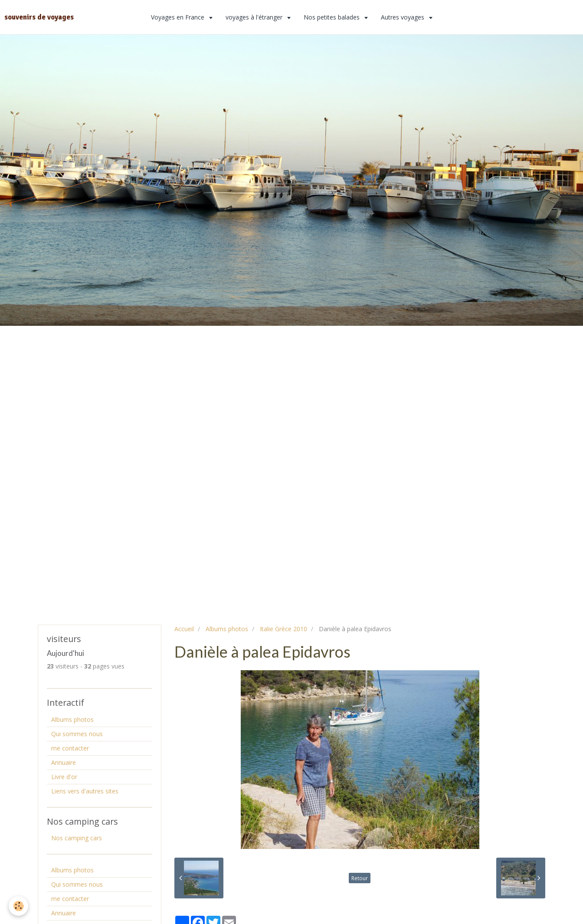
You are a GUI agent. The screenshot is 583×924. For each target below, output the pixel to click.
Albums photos (227, 629)
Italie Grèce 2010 (283, 629)
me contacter (70, 748)
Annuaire (64, 762)
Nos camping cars (77, 838)
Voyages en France (179, 17)
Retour (360, 878)
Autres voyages (403, 17)
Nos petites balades (332, 17)
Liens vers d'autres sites (85, 791)
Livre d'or (64, 777)
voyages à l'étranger (255, 17)
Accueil (184, 629)
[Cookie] (18, 906)
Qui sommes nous (77, 734)
